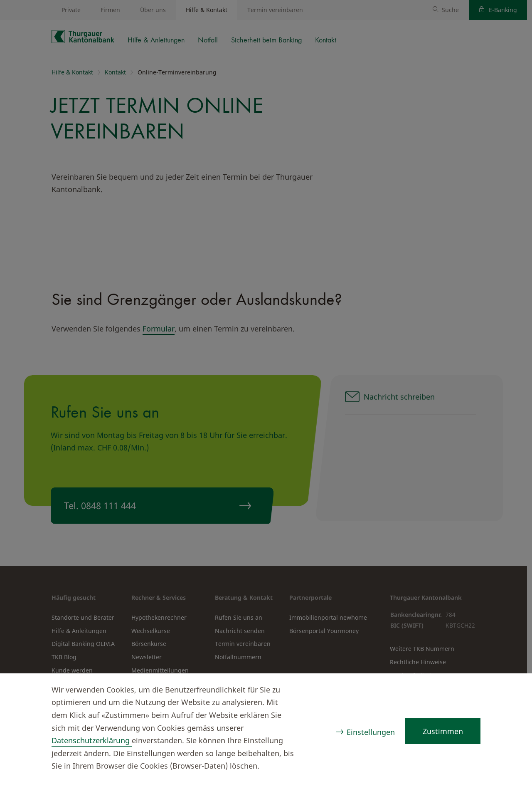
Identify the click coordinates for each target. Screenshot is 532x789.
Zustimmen (442, 731)
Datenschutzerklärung (92, 740)
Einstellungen (370, 732)
